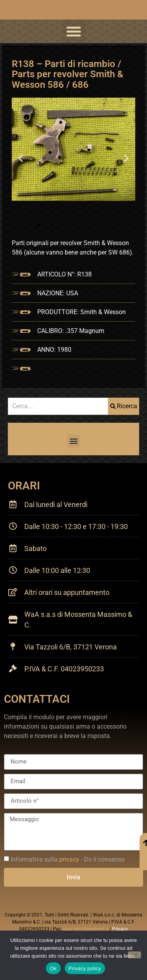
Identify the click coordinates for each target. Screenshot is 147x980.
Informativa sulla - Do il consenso (68, 859)
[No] (134, 955)
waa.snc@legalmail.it (86, 929)
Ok (53, 968)
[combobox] (58, 406)
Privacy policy (85, 968)
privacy (69, 859)
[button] (74, 31)
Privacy (120, 929)
